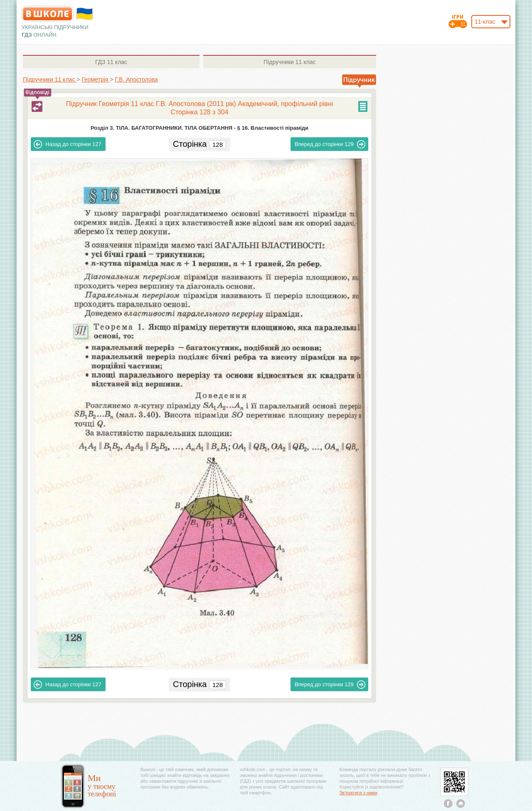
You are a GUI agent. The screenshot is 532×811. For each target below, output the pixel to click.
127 (67, 144)
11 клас (111, 62)
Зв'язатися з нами (358, 793)
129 (330, 144)
